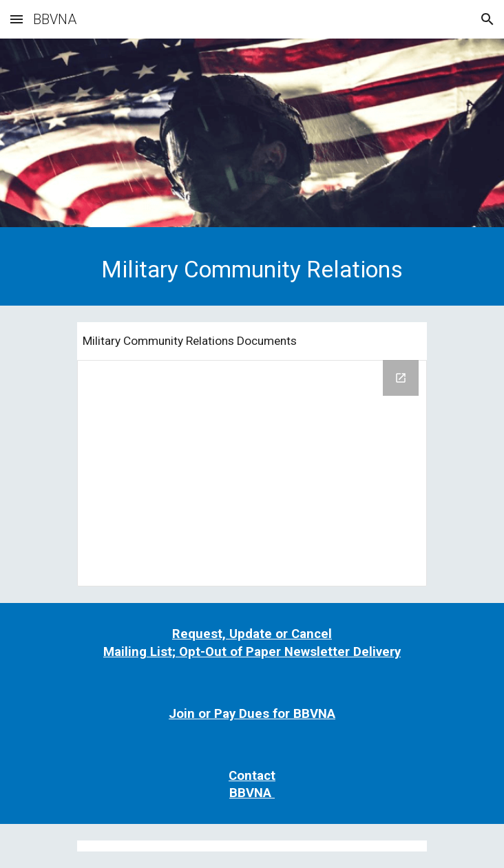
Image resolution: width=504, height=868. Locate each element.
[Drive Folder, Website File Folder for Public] (252, 473)
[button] (17, 19)
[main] (252, 270)
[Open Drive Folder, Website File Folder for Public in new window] (401, 378)
